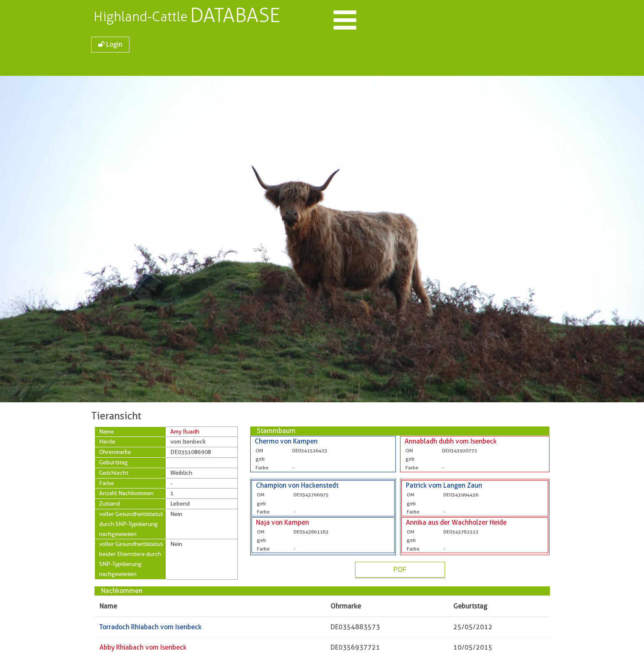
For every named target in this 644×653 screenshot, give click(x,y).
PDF (400, 570)
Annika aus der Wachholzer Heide (456, 522)
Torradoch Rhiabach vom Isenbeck (150, 627)
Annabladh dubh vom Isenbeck (451, 441)
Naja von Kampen (282, 522)
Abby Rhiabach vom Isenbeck (143, 647)
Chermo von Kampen (286, 441)
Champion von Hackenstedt (297, 485)
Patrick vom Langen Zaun (444, 485)
